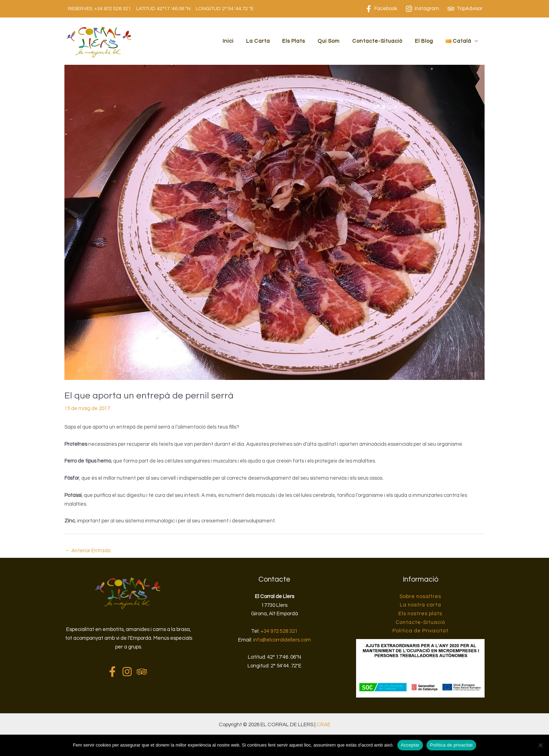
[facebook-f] (114, 672)
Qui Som (336, 41)
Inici (241, 41)
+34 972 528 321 (113, 9)
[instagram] (129, 672)
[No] (540, 745)
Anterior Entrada (88, 551)
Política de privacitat (451, 745)
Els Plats (303, 41)
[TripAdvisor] (465, 9)
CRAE (324, 725)
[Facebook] (381, 9)
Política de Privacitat (421, 631)
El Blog (427, 41)
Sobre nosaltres (421, 597)
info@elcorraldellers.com (282, 640)
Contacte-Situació (383, 41)
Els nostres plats (421, 614)
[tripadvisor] (143, 672)
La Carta (269, 41)
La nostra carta (420, 605)
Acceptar (410, 745)
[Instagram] (422, 9)
